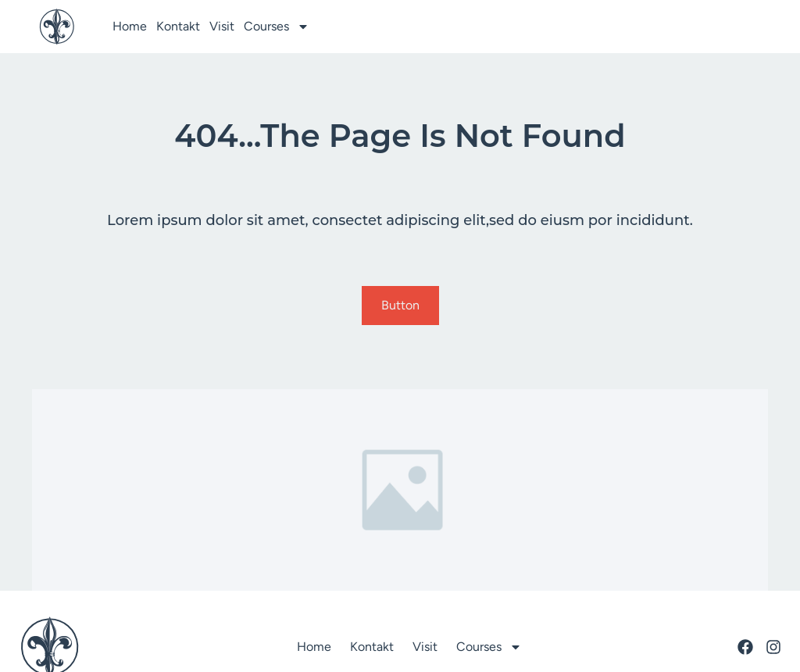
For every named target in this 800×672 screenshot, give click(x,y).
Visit (222, 26)
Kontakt (178, 26)
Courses (277, 27)
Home (130, 26)
